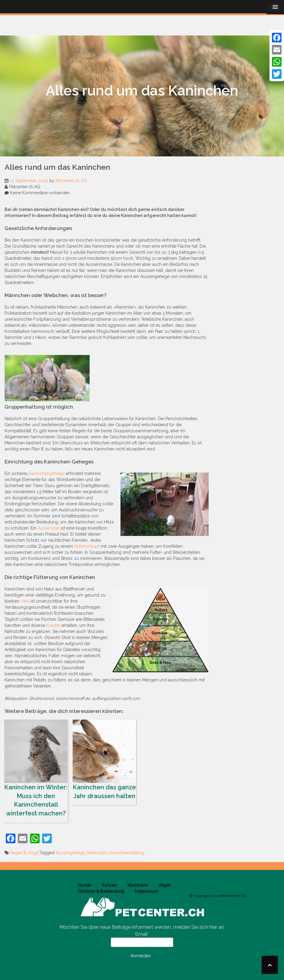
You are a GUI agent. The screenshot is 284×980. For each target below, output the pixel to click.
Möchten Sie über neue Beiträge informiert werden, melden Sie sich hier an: (142, 927)
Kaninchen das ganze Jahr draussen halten (104, 760)
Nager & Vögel (25, 853)
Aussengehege (70, 853)
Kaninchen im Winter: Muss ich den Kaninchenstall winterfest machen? (36, 768)
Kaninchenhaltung (127, 853)
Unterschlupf (87, 546)
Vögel (164, 885)
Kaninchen (97, 853)
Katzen (109, 885)
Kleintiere (138, 885)
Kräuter (53, 625)
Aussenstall (49, 528)
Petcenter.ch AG (71, 181)
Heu (25, 601)
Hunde (85, 885)
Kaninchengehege (47, 473)
